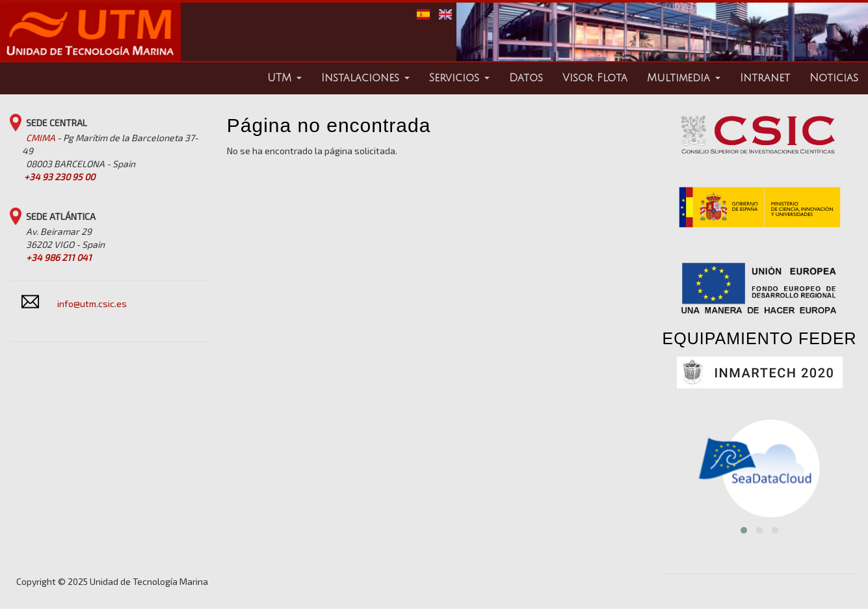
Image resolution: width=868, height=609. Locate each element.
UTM (284, 78)
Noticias (834, 78)
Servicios (459, 78)
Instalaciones (365, 78)
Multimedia (684, 78)
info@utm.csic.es (92, 304)
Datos (526, 78)
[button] (744, 530)
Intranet (765, 78)
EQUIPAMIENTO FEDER (760, 338)
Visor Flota (595, 78)
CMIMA (41, 138)
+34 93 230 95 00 (59, 177)
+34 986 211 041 (59, 257)
